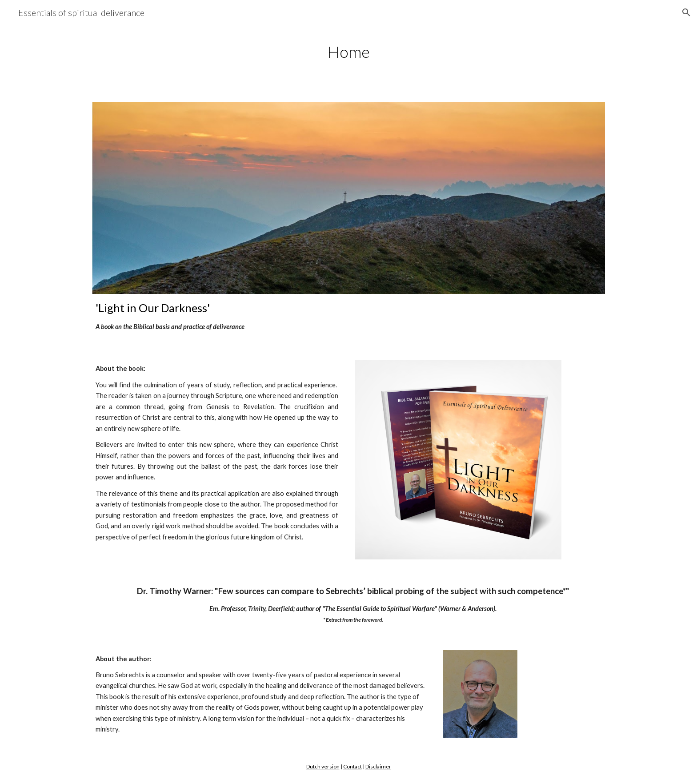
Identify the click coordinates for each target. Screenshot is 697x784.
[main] (348, 52)
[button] (686, 12)
